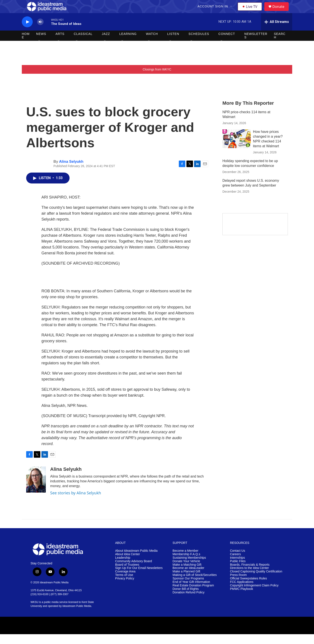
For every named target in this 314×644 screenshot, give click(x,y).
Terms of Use (124, 585)
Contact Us (238, 561)
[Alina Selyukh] (36, 489)
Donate (281, 11)
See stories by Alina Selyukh (76, 503)
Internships (237, 568)
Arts (60, 44)
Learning (128, 44)
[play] (27, 32)
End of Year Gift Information (191, 592)
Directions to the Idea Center (249, 578)
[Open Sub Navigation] (232, 11)
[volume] (40, 32)
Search (280, 45)
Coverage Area (125, 581)
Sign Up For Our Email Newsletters (139, 578)
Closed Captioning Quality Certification (256, 581)
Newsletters (256, 45)
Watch (152, 44)
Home (26, 45)
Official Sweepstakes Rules (248, 588)
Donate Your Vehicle (186, 571)
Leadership (123, 568)
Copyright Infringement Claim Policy (254, 595)
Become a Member (185, 561)
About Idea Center (128, 564)
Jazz (106, 44)
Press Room (238, 585)
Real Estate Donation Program (193, 595)
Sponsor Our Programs (188, 588)
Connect (227, 44)
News (41, 44)
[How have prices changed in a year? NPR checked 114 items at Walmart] (237, 149)
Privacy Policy (125, 588)
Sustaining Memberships (189, 568)
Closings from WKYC (157, 79)
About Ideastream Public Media (136, 561)
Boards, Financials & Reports (250, 575)
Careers (235, 564)
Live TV (251, 11)
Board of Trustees (127, 575)
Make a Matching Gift (187, 575)
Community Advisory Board (134, 571)
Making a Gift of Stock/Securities (195, 585)
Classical (83, 44)
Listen (173, 44)
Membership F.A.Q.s (186, 564)
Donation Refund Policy (188, 602)
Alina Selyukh (71, 171)
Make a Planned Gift (186, 581)
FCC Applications (242, 592)
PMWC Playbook (242, 599)
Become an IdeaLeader (188, 578)
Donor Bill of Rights (186, 599)
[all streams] (277, 32)
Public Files (238, 571)
